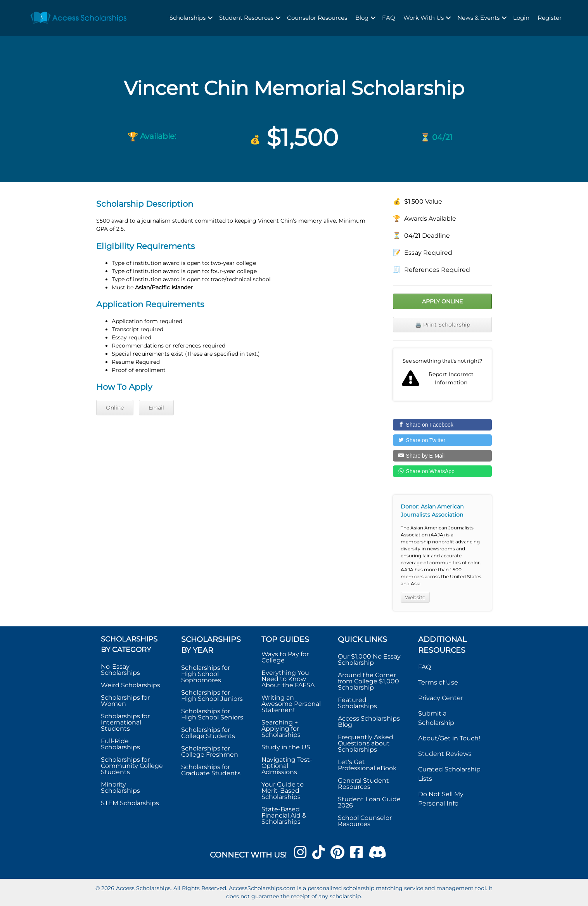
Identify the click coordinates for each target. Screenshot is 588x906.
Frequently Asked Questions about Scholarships (366, 743)
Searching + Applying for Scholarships (281, 729)
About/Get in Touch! (449, 738)
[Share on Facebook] (442, 425)
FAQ (425, 667)
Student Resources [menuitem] (246, 18)
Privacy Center (441, 698)
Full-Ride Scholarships (120, 744)
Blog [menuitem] (362, 18)
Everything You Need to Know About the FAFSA (288, 679)
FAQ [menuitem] (389, 18)
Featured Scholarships (358, 703)
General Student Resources (363, 784)
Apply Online (442, 301)
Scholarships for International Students (125, 722)
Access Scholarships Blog (369, 722)
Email (156, 408)
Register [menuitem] (550, 18)
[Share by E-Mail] (442, 456)
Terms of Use (438, 682)
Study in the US (286, 747)
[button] (210, 18)
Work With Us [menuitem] (424, 18)
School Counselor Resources (365, 821)
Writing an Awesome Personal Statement (291, 704)
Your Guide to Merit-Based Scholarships (283, 791)
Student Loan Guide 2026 (369, 802)
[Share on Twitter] (442, 440)
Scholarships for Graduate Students (211, 770)
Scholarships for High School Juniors (212, 696)
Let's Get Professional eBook (367, 765)
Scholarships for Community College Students (132, 766)
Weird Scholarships (131, 685)
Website (415, 597)
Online (115, 408)
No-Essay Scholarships (120, 670)
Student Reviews (445, 754)
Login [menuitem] (521, 18)
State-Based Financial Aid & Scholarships (284, 815)
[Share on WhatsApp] (442, 471)
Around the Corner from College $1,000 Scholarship (368, 681)
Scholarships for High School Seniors (212, 714)
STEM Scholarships (130, 803)
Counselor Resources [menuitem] (317, 18)
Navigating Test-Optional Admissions (287, 766)
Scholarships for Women (125, 701)
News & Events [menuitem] (478, 18)
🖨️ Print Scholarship (443, 325)
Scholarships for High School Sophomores (206, 674)
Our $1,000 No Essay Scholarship (369, 660)
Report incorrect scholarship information (442, 375)
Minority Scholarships (120, 788)
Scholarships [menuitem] (188, 18)
